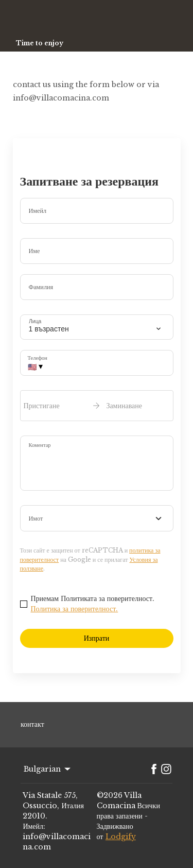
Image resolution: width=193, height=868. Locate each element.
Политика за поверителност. (75, 609)
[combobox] (97, 519)
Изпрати (97, 638)
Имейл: (34, 826)
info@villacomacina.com (57, 842)
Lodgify (121, 837)
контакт (32, 724)
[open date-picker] (97, 406)
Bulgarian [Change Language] (48, 769)
